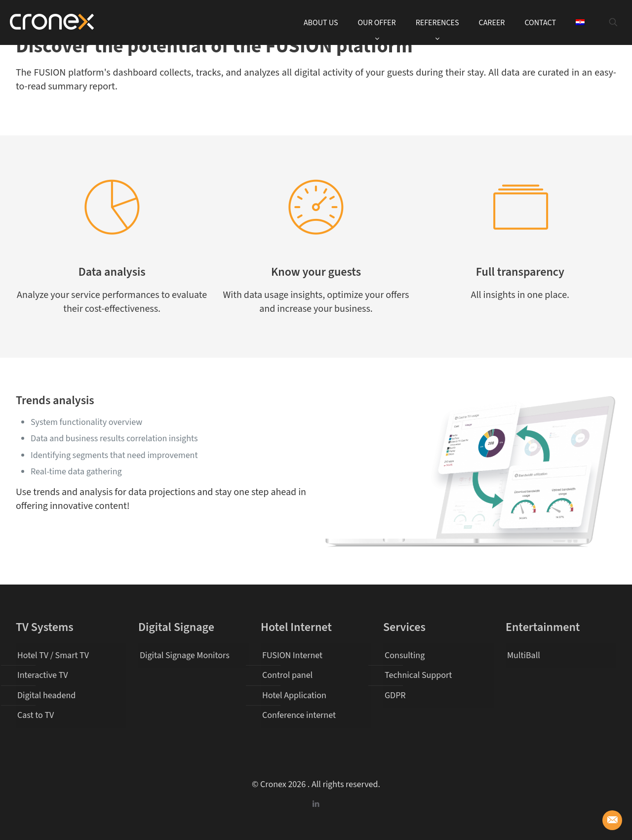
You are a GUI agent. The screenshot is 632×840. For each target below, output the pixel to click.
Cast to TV (36, 715)
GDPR (395, 695)
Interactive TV (43, 675)
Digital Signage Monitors (185, 655)
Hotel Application (294, 695)
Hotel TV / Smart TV (53, 655)
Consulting (405, 655)
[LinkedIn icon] (316, 804)
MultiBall (524, 655)
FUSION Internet (292, 655)
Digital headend (46, 695)
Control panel (287, 675)
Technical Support (418, 675)
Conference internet (299, 715)
